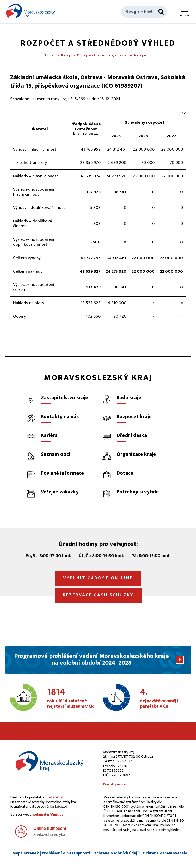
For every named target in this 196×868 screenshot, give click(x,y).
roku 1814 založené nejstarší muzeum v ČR (71, 699)
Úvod (49, 55)
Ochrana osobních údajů (117, 853)
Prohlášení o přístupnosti (66, 853)
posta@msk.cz (57, 797)
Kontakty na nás (115, 784)
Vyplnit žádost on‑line (98, 578)
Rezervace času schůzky (98, 595)
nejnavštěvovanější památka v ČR (164, 699)
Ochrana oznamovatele (165, 853)
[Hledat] (161, 12)
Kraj (66, 55)
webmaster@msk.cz (48, 814)
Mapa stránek (26, 853)
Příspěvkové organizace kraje (112, 55)
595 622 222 (125, 761)
